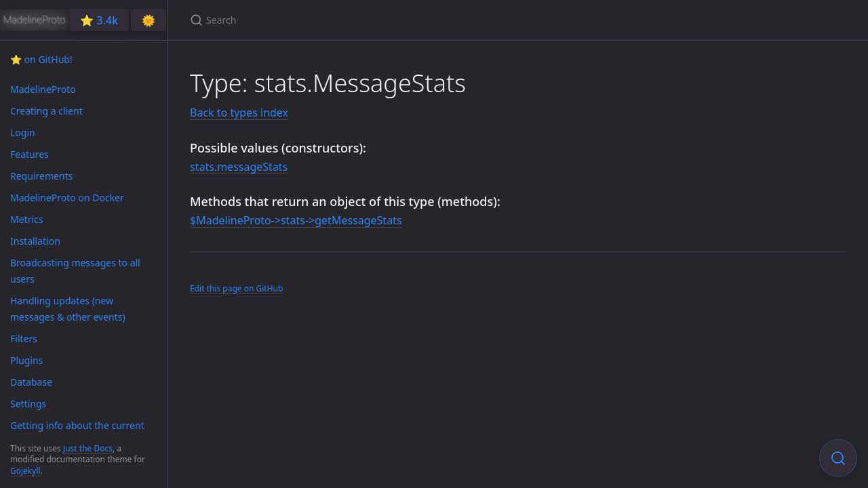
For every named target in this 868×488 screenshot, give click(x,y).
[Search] (350, 20)
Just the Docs (88, 448)
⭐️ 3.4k (99, 20)
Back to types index (239, 113)
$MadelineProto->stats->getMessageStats (296, 220)
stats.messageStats (239, 167)
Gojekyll (25, 471)
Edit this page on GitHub (236, 288)
